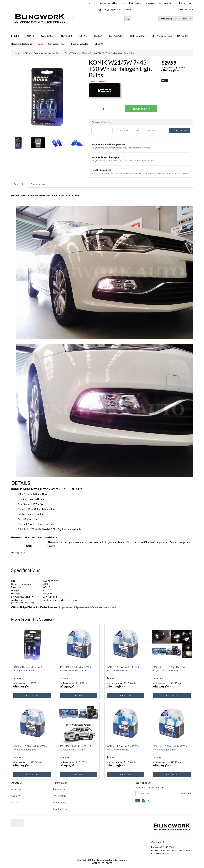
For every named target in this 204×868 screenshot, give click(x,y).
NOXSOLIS (68, 36)
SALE (41, 44)
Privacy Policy (59, 796)
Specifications (38, 184)
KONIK (31, 36)
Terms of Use (59, 789)
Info (178, 70)
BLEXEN (99, 36)
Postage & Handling (109, 3)
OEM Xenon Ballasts (162, 36)
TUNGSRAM (184, 36)
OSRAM (84, 36)
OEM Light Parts (138, 36)
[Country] (128, 130)
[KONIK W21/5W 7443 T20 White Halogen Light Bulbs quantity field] (105, 109)
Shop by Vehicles (81, 44)
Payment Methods (167, 3)
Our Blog (16, 796)
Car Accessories (57, 44)
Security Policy (60, 809)
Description (20, 184)
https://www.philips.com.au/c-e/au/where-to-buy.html (87, 607)
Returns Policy (60, 802)
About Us (93, 3)
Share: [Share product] (97, 82)
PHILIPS (16, 36)
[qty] (102, 130)
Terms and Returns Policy (131, 3)
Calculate (180, 130)
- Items (174, 19)
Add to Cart (141, 109)
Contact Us (151, 3)
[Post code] (154, 130)
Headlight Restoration (22, 44)
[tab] (20, 184)
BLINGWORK (117, 36)
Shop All (99, 44)
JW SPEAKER (49, 36)
